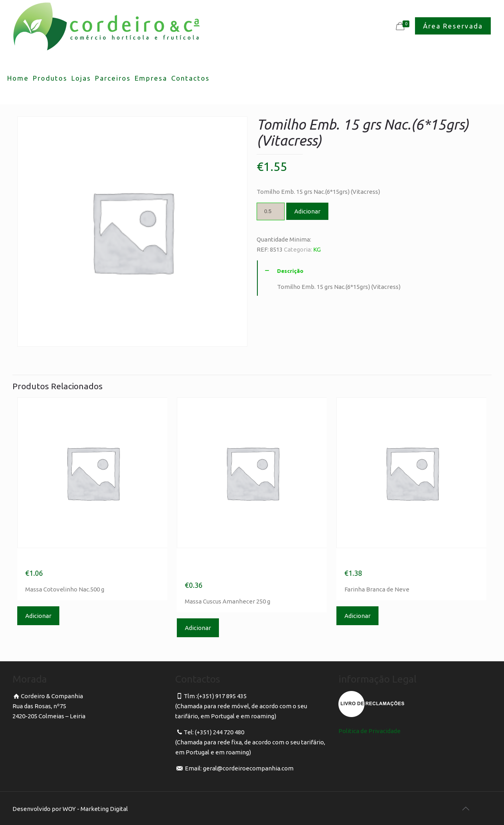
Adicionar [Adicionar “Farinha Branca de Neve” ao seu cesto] (357, 616)
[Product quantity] (271, 211)
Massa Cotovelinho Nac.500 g (91, 560)
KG (317, 249)
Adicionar (307, 211)
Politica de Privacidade (369, 731)
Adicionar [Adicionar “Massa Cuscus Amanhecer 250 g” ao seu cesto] (198, 628)
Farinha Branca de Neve (398, 560)
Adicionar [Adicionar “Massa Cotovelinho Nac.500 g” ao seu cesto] (38, 616)
